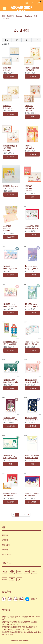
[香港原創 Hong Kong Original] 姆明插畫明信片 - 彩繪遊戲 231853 (10, 305)
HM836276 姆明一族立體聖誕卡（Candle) (10, 495)
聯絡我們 (5, 550)
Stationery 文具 (31, 16)
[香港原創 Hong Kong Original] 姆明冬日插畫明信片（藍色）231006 (32, 419)
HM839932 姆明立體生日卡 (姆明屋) (10, 343)
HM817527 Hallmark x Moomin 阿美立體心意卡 (10, 227)
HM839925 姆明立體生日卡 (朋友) (32, 343)
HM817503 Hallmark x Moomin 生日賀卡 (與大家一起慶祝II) (10, 69)
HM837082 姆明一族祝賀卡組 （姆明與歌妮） (32, 457)
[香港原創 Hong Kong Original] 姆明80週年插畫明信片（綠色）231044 (10, 457)
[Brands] (17, 40)
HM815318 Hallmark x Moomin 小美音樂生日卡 (32, 187)
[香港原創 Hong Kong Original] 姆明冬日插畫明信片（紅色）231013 (10, 419)
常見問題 (5, 535)
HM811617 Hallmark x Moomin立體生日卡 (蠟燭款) (10, 187)
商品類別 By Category (15, 16)
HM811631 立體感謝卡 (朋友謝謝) (32, 69)
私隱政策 (5, 540)
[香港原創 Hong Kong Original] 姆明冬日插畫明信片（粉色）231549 (32, 381)
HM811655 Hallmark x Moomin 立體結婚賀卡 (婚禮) (10, 107)
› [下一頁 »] (29, 515)
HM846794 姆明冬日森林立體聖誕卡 (32, 227)
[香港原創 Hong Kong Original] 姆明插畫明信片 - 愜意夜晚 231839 (32, 268)
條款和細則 (6, 545)
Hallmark (28, 110)
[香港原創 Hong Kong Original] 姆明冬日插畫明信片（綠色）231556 (10, 381)
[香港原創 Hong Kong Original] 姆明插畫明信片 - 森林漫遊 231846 (32, 305)
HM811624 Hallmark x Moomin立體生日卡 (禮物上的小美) (32, 147)
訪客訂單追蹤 (6, 555)
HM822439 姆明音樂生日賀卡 (10, 147)
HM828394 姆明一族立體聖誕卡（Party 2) (32, 495)
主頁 (3, 16)
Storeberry (25, 641)
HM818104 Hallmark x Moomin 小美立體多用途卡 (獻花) (32, 107)
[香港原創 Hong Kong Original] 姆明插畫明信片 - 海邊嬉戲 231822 (10, 268)
